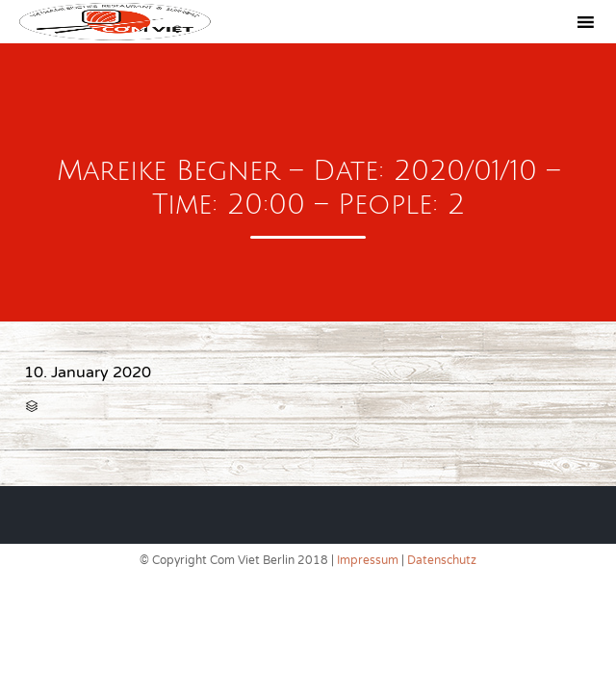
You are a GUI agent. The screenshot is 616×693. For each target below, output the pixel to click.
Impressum (368, 560)
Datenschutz (442, 560)
